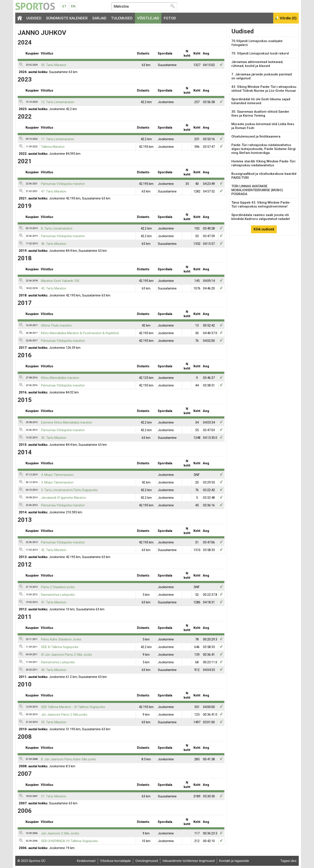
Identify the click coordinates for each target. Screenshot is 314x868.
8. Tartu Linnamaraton (57, 228)
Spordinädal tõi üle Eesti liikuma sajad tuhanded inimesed (261, 101)
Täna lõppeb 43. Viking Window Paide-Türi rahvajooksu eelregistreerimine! (261, 204)
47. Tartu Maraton (54, 191)
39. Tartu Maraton (54, 722)
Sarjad (99, 18)
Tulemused (122, 18)
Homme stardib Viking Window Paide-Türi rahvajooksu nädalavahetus (263, 163)
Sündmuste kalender (67, 18)
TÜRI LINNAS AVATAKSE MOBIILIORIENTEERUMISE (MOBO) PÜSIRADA (257, 190)
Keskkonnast (86, 861)
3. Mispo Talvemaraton (57, 482)
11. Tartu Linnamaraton (58, 139)
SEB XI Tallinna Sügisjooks (60, 647)
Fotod (170, 18)
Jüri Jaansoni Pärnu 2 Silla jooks (64, 715)
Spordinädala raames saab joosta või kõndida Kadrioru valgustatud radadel (261, 217)
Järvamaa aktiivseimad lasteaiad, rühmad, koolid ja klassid (257, 64)
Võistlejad (148, 18)
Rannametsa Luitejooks (58, 595)
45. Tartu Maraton (54, 288)
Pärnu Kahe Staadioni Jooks (61, 639)
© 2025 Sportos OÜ (31, 861)
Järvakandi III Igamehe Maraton (63, 498)
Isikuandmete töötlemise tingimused (189, 861)
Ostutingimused (147, 861)
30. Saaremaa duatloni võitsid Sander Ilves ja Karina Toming (260, 114)
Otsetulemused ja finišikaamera (256, 136)
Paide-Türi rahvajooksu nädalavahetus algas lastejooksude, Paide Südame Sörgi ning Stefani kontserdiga (264, 149)
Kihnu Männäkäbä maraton (60, 378)
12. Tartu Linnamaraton (58, 102)
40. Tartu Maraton (54, 670)
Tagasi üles (288, 861)
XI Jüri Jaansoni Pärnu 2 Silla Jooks (67, 655)
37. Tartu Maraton (54, 796)
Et (64, 6)
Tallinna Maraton (53, 147)
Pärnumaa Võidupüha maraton (63, 184)
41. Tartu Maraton (54, 602)
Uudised (34, 18)
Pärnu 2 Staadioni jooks (58, 587)
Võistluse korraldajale (115, 861)
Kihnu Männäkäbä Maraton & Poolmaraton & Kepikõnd (80, 333)
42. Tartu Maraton (54, 550)
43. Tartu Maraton (54, 438)
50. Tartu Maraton (54, 65)
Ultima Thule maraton (56, 325)
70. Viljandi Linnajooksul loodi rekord (260, 53)
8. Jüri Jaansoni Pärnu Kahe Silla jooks (68, 759)
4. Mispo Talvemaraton (57, 475)
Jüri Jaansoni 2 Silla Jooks (60, 833)
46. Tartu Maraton (54, 244)
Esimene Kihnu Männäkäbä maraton (67, 422)
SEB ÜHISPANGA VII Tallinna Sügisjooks (69, 841)
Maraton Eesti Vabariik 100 (60, 281)
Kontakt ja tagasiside (234, 861)
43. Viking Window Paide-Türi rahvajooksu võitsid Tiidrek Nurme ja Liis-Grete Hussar (264, 89)
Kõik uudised (264, 229)
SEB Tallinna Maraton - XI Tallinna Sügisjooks (73, 707)
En (73, 6)
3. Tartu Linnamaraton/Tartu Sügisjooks (69, 490)
